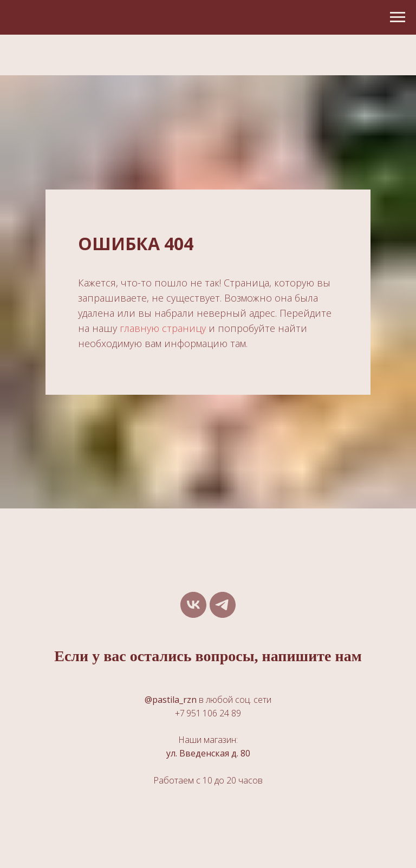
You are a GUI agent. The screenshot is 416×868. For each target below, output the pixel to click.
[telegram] (223, 605)
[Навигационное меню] (398, 17)
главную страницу (163, 328)
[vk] (193, 605)
